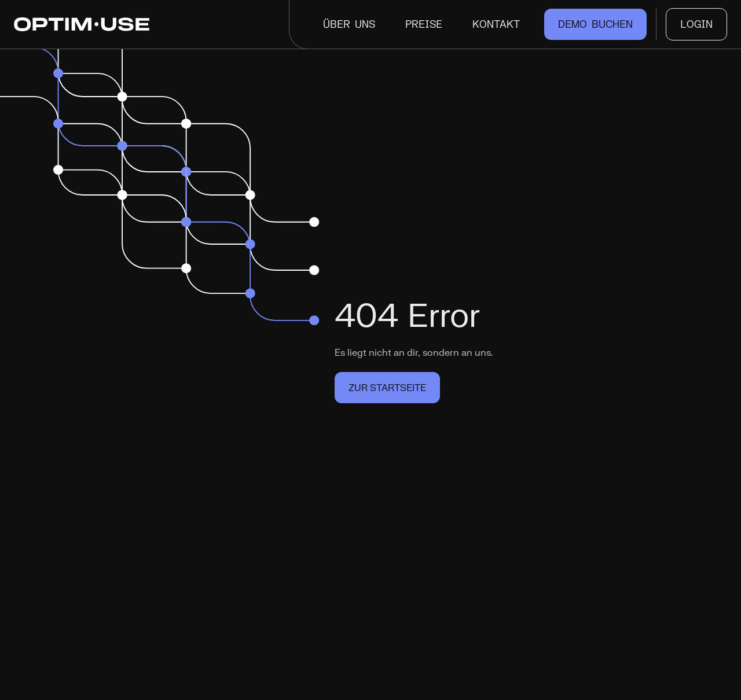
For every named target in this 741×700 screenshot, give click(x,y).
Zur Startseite (387, 387)
